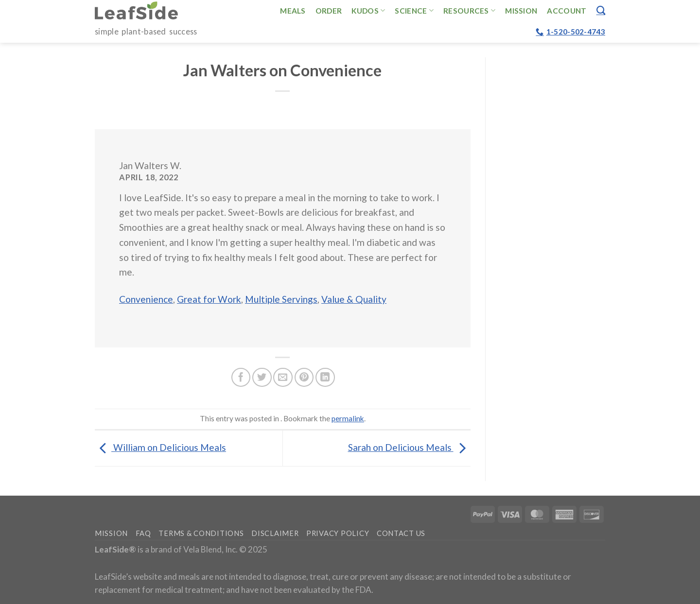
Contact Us (401, 533)
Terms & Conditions (201, 533)
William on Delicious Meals (160, 447)
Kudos (368, 10)
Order (329, 11)
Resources (469, 10)
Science (414, 10)
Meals (293, 11)
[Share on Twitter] (262, 378)
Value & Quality (354, 299)
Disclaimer (275, 533)
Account (567, 11)
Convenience (146, 299)
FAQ (143, 533)
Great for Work (209, 299)
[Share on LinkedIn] (325, 378)
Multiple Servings (281, 299)
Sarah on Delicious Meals (409, 447)
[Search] (601, 10)
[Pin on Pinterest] (304, 378)
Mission (521, 11)
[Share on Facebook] (241, 378)
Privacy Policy (338, 533)
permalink (348, 418)
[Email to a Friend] (283, 378)
